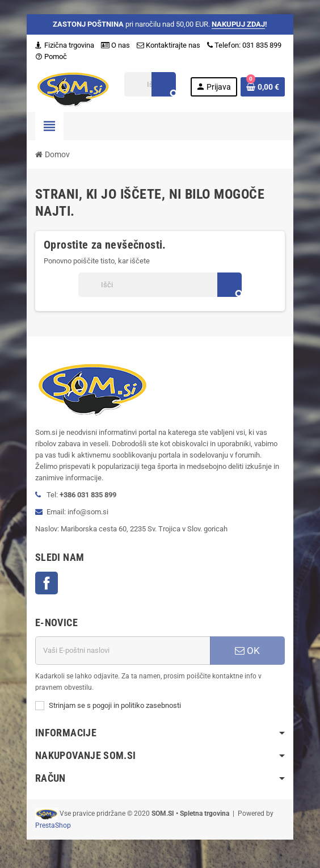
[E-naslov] (123, 651)
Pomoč (51, 56)
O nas (115, 45)
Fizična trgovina (65, 45)
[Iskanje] (150, 84)
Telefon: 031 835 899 (244, 45)
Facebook (47, 583)
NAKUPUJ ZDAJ (238, 24)
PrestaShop (53, 825)
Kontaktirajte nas (169, 45)
